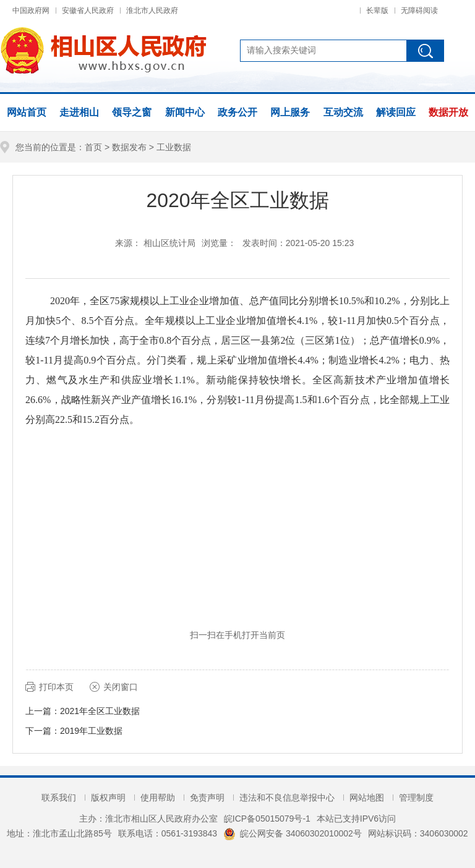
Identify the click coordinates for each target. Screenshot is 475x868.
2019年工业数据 (91, 731)
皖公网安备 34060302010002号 (293, 833)
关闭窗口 (121, 687)
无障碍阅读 (419, 11)
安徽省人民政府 (88, 11)
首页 (93, 147)
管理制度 (416, 798)
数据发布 (129, 147)
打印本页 (56, 687)
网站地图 (367, 798)
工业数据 (174, 147)
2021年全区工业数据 (100, 711)
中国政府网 (31, 11)
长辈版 (377, 11)
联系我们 (59, 798)
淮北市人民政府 (152, 11)
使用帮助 (158, 798)
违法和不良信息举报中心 (287, 798)
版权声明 (108, 798)
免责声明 (207, 798)
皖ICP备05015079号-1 (267, 819)
